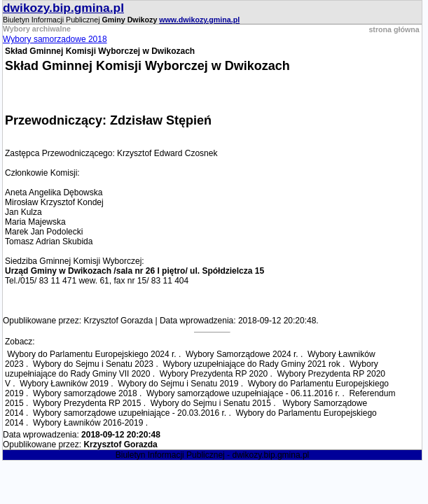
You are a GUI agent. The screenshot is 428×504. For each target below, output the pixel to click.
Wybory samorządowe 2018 (55, 39)
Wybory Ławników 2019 (64, 384)
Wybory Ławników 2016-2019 (88, 423)
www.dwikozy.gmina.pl (199, 20)
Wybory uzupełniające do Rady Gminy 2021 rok (251, 364)
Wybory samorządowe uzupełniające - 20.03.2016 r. (130, 413)
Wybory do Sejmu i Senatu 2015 (211, 403)
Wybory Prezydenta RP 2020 (214, 374)
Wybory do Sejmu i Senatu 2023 (93, 364)
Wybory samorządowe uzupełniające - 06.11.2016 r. (243, 393)
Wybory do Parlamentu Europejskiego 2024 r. (91, 354)
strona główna (394, 29)
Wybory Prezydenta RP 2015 (87, 403)
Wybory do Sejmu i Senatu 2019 (178, 384)
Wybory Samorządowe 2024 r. (242, 354)
